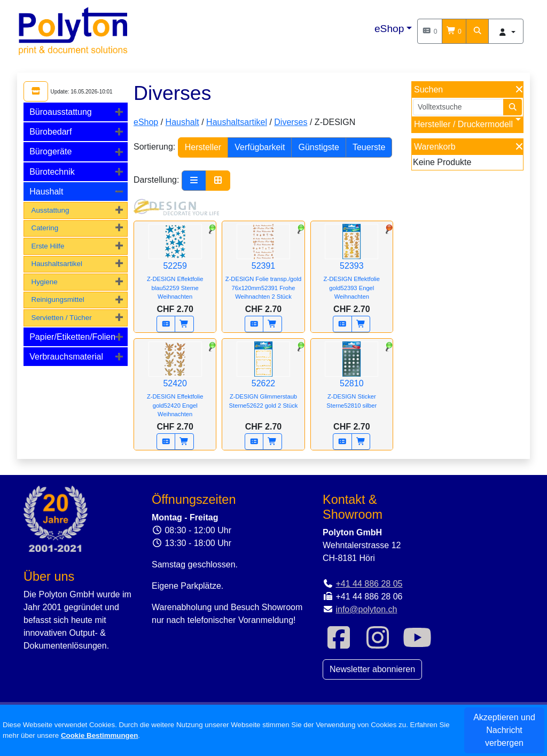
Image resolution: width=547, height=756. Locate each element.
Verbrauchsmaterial (66, 357)
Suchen (428, 89)
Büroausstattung (61, 112)
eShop (389, 29)
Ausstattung (50, 210)
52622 (263, 382)
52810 (352, 382)
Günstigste (318, 147)
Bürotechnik (52, 172)
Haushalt (46, 192)
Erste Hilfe (48, 246)
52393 (352, 268)
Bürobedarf (50, 132)
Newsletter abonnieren (372, 669)
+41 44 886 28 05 (369, 584)
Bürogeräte (50, 151)
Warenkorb (435, 147)
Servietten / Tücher (61, 318)
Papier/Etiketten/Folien (72, 337)
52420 (175, 385)
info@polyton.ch (366, 609)
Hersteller (203, 147)
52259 (175, 268)
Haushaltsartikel (57, 264)
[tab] (76, 112)
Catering (45, 228)
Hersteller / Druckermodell (463, 124)
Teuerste (369, 147)
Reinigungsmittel (57, 299)
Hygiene (44, 282)
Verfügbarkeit (260, 147)
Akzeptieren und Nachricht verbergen (504, 730)
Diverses (291, 122)
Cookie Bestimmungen (99, 735)
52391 (263, 268)
